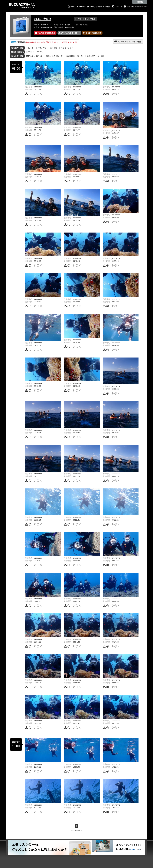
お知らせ (130, 7)
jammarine (30, 52)
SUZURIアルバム (22, 6)
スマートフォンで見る (85, 19)
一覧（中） (42, 48)
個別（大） (54, 48)
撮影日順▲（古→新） (35, 56)
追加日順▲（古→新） (75, 56)
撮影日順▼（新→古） (55, 56)
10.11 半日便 (43, 19)
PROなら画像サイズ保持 (100, 7)
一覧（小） (31, 48)
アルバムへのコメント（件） (128, 42)
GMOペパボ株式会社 (141, 7)
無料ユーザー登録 (78, 7)
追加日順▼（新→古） (96, 56)
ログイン (118, 7)
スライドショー (67, 48)
